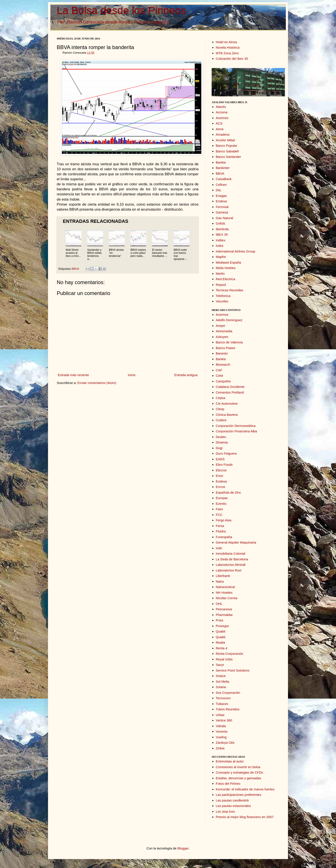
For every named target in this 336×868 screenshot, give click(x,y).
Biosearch (223, 364)
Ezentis (221, 504)
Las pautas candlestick (232, 800)
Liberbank (223, 576)
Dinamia (222, 442)
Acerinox (222, 118)
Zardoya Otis (225, 743)
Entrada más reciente (73, 375)
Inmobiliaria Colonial (231, 553)
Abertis (221, 107)
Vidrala (221, 726)
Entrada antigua (186, 375)
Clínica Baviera (227, 415)
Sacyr (220, 665)
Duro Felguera (226, 453)
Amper (221, 326)
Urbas (220, 715)
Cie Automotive (227, 403)
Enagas (221, 196)
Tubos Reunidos (228, 709)
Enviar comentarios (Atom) (97, 383)
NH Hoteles (224, 593)
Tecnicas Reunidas (230, 290)
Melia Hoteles (226, 268)
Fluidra (221, 531)
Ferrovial (222, 207)
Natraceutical (225, 587)
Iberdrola (222, 229)
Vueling (221, 737)
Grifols (220, 223)
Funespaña (224, 537)
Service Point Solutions (233, 670)
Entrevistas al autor (230, 761)
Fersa (220, 526)
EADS (220, 459)
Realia (220, 642)
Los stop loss (225, 811)
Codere (221, 420)
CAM (219, 376)
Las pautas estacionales (233, 806)
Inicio (132, 375)
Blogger (183, 848)
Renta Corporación (230, 654)
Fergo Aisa (224, 520)
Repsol (221, 285)
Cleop (220, 409)
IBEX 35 (222, 234)
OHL (219, 604)
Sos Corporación (228, 693)
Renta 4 (222, 648)
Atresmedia (224, 331)
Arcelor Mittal (225, 140)
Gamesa (222, 212)
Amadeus (223, 134)
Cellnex (221, 185)
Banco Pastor (226, 348)
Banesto (222, 353)
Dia (218, 190)
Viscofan (222, 301)
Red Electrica (225, 279)
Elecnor (221, 470)
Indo (219, 548)
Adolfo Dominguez (229, 320)
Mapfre (221, 257)
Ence (219, 476)
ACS (219, 123)
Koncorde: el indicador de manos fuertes (245, 789)
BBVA (75, 269)
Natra (220, 581)
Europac (222, 498)
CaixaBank (224, 179)
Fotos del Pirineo (228, 784)
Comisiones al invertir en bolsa (238, 767)
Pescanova (224, 609)
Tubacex (222, 704)
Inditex (221, 240)
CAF (219, 370)
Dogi (219, 448)
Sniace (221, 676)
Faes (219, 509)
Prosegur (222, 626)
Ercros (220, 487)
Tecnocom (223, 698)
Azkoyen (222, 337)
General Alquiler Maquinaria (236, 542)
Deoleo (221, 437)
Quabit (221, 631)
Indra (219, 246)
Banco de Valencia (229, 342)
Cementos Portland (230, 392)
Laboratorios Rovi (229, 570)
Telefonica (223, 296)
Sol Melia (223, 681)
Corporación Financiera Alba (236, 431)
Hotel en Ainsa (226, 42)
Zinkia (220, 748)
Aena (220, 129)
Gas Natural (225, 218)
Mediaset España (228, 262)
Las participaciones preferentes (238, 795)
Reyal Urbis (224, 659)
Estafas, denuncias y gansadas (238, 778)
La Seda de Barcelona (232, 559)
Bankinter (223, 168)
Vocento (222, 731)
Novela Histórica (228, 47)
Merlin (220, 274)
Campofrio (223, 381)
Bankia (221, 162)
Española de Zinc (228, 492)
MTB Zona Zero (227, 53)
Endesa (221, 201)
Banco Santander (228, 157)
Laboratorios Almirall (231, 565)
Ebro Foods (224, 465)
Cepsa (220, 398)
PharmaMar (224, 615)
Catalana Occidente (230, 387)
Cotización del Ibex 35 (232, 59)
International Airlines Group (236, 251)
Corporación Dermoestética (236, 426)
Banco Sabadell (227, 151)
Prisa (219, 620)
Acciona (222, 112)
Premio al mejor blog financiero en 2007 (245, 817)
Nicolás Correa (227, 598)
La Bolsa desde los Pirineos (121, 10)
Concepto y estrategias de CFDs (239, 772)
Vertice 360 (224, 720)
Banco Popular (226, 146)
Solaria (221, 687)
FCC (219, 515)
